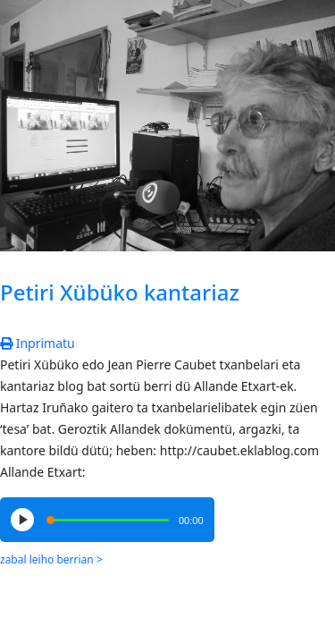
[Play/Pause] (22, 520)
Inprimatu (38, 343)
